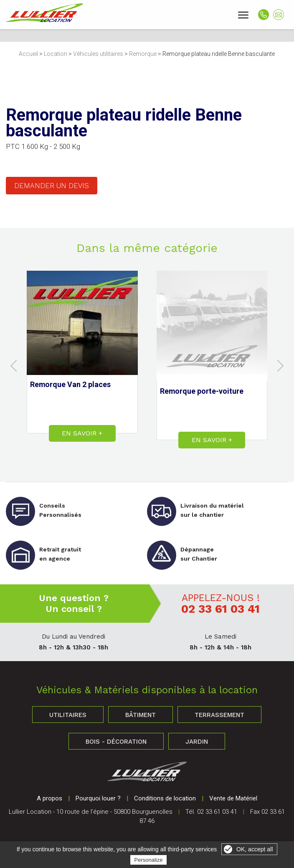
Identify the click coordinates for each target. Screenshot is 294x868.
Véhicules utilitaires (98, 54)
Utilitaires (68, 715)
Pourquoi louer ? (98, 798)
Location (56, 54)
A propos (49, 798)
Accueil (28, 54)
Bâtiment (141, 715)
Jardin (197, 742)
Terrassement (219, 715)
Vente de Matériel (233, 798)
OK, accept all (255, 849)
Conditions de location (165, 798)
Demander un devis (52, 186)
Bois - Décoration (116, 742)
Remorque (143, 54)
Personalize (149, 860)
